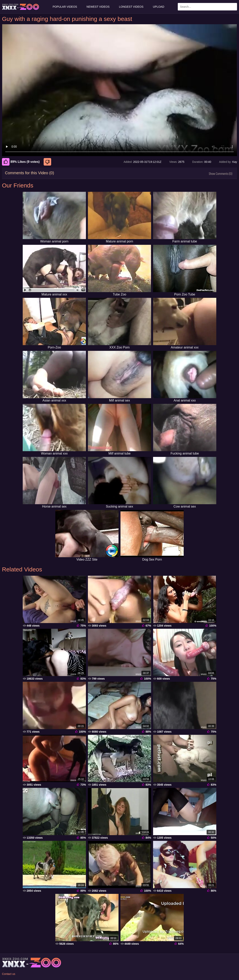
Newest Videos (98, 7)
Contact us (9, 974)
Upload (159, 7)
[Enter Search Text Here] (207, 7)
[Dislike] (48, 162)
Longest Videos (131, 7)
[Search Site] (233, 7)
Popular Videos (65, 7)
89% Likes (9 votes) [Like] (21, 162)
